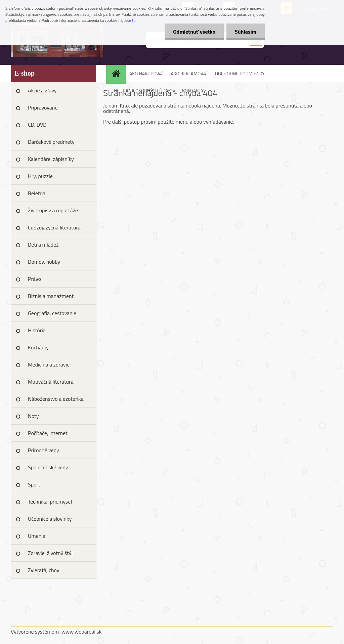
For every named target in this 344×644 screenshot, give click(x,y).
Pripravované (43, 108)
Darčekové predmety (51, 142)
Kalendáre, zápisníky (51, 159)
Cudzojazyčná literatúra (54, 227)
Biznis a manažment (51, 296)
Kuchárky (38, 347)
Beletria (37, 193)
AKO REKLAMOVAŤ (189, 73)
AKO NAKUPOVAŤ (147, 73)
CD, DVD (37, 125)
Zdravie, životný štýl (50, 553)
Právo (34, 279)
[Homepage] (118, 73)
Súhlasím (246, 32)
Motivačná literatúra (51, 382)
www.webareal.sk (82, 632)
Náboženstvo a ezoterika (56, 399)
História (37, 330)
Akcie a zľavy (42, 90)
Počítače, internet (48, 433)
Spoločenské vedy (48, 467)
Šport (34, 484)
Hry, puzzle (40, 176)
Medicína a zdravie (49, 364)
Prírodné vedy (44, 450)
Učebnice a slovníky (50, 519)
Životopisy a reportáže (53, 210)
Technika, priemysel (50, 502)
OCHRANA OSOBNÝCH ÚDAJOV (145, 91)
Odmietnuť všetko (194, 32)
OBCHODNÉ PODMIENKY (240, 73)
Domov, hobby (44, 262)
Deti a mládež (43, 245)
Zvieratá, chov (44, 570)
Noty (33, 416)
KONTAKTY (193, 91)
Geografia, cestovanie (52, 313)
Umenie (37, 536)
